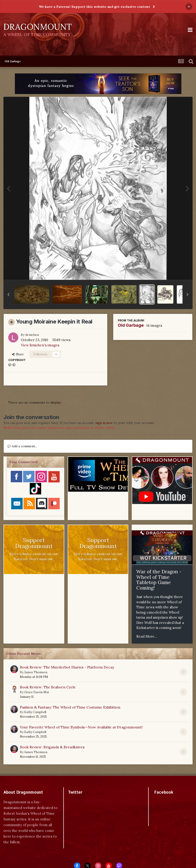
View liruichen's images (40, 345)
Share (18, 354)
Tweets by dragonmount (88, 800)
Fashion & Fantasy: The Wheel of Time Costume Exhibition (70, 707)
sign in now (104, 423)
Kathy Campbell (35, 712)
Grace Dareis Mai (37, 692)
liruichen (32, 335)
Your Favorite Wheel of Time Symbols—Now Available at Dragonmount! (81, 727)
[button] (8, 294)
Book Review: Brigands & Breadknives (52, 747)
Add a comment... (22, 446)
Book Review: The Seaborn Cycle (48, 687)
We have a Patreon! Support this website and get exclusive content (94, 7)
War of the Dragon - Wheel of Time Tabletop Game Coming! (159, 580)
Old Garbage (131, 325)
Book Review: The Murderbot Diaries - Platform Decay (67, 667)
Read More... (147, 636)
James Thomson (36, 672)
